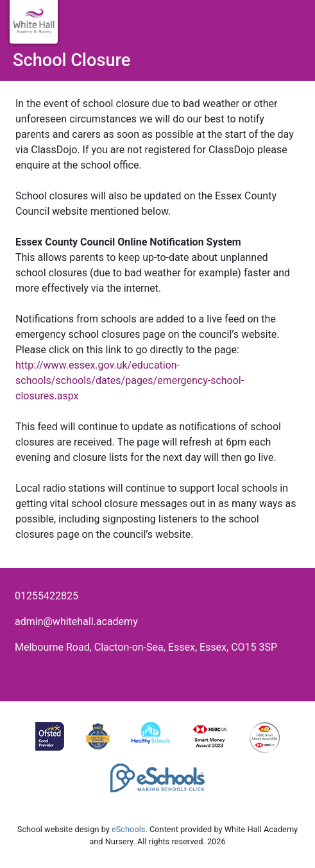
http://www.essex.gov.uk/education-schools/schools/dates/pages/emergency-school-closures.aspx (130, 380)
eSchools (128, 829)
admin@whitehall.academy (76, 622)
